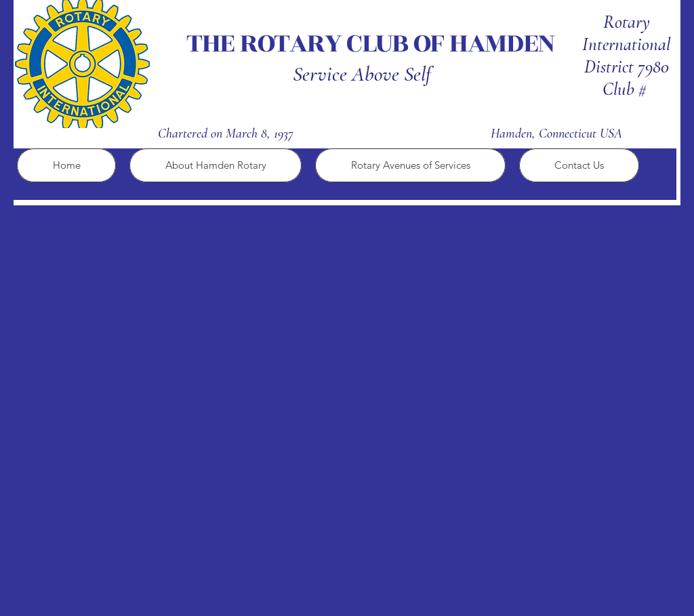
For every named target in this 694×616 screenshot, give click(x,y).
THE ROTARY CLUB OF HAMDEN (373, 43)
